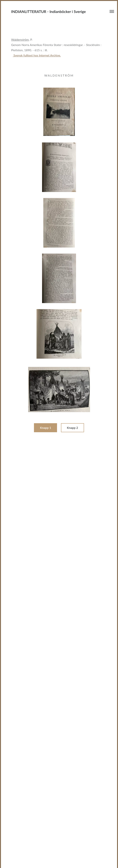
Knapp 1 (45, 428)
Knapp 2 (73, 428)
